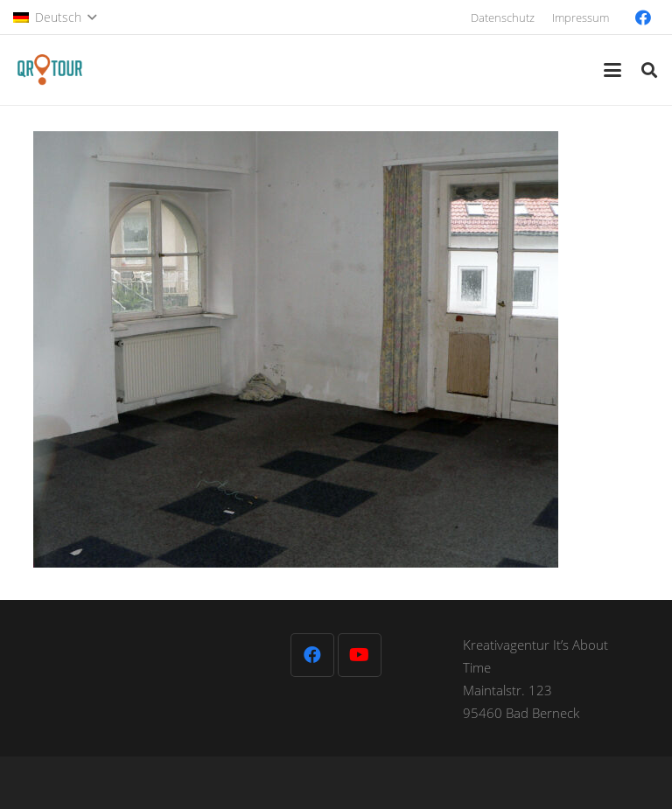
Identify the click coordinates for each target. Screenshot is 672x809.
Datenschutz (503, 17)
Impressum (581, 17)
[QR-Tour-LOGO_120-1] (49, 70)
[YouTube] (360, 655)
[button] (55, 17)
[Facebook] (643, 17)
